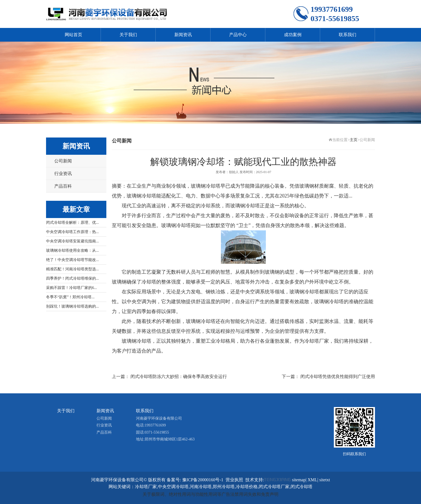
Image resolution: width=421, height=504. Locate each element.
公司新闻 (63, 161)
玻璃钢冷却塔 (245, 206)
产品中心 (238, 35)
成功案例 (293, 35)
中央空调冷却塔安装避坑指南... (72, 241)
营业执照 (234, 480)
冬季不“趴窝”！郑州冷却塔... (70, 297)
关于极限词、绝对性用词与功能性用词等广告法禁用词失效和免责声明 (210, 494)
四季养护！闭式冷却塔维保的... (72, 278)
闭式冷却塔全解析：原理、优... (72, 223)
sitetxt (325, 480)
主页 (354, 140)
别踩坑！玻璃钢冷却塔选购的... (72, 306)
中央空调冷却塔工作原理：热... (72, 232)
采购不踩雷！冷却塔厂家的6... (72, 288)
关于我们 (128, 35)
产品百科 (63, 186)
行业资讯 (63, 174)
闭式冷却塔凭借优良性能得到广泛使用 (338, 376)
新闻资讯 (183, 35)
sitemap (299, 480)
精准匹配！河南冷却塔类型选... (72, 269)
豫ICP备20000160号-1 (203, 480)
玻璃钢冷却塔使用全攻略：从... (72, 250)
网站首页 (73, 35)
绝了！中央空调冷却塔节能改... (72, 260)
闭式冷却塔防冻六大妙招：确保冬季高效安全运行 (179, 376)
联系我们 (348, 35)
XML (312, 480)
